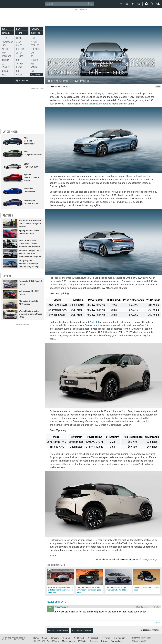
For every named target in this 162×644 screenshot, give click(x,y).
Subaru (34, 60)
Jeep (19, 42)
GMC (33, 53)
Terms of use (117, 641)
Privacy (105, 641)
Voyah (19, 74)
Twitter (107, 638)
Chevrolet (36, 49)
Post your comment (59, 81)
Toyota (20, 63)
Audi (4, 45)
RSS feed (80, 638)
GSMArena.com (139, 641)
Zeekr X (94, 322)
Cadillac (35, 45)
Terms (19, 33)
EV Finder (82, 641)
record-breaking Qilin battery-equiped (91, 104)
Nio (32, 63)
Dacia (4, 74)
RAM (33, 56)
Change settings (148, 560)
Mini (18, 60)
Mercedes (6, 56)
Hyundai (5, 60)
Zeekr (19, 53)
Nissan (5, 71)
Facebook (94, 638)
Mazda (19, 67)
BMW (4, 53)
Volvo (19, 45)
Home (4, 29)
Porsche (6, 49)
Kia (3, 63)
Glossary (94, 641)
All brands (36, 74)
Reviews (35, 29)
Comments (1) (82, 81)
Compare (6, 33)
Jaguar (20, 56)
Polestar (21, 49)
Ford (18, 38)
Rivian (34, 42)
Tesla (4, 38)
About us (35, 33)
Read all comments (58, 630)
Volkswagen (7, 42)
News (19, 29)
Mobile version (68, 641)
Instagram (120, 638)
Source (53, 555)
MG (17, 71)
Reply (158, 622)
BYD (33, 71)
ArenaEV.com (53, 641)
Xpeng (34, 67)
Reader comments (56, 602)
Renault (6, 67)
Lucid (34, 38)
